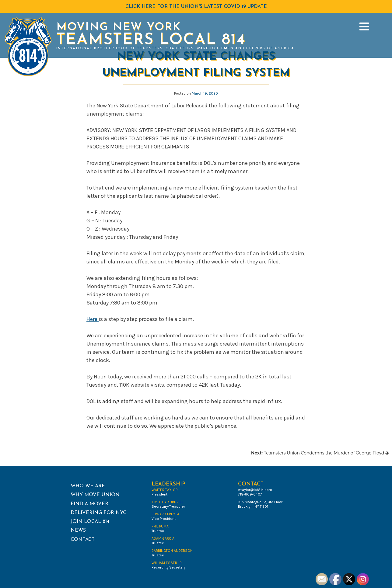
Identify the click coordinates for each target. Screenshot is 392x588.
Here (93, 319)
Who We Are (88, 486)
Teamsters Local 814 (151, 40)
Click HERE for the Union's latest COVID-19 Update (196, 7)
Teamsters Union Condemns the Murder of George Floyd (320, 453)
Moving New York (119, 27)
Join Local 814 (90, 522)
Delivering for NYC (98, 513)
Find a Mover (89, 504)
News (78, 531)
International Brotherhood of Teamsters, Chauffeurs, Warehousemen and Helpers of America (175, 49)
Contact (83, 540)
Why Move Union (95, 495)
